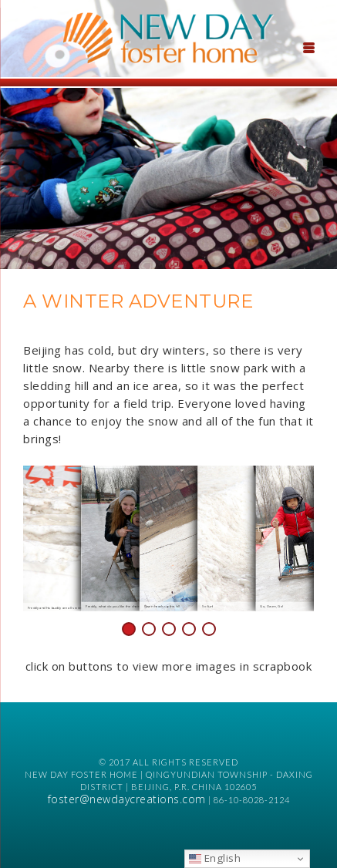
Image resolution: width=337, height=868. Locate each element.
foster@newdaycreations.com (127, 799)
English (215, 858)
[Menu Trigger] (308, 46)
